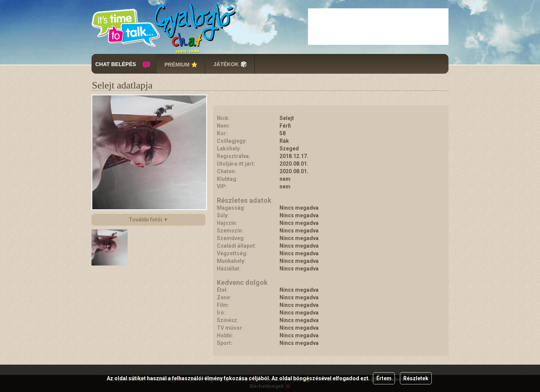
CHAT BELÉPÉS (116, 64)
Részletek (416, 378)
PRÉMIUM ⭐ (181, 65)
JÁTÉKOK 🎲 (230, 64)
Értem (384, 378)
